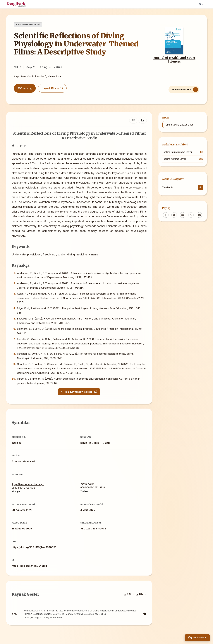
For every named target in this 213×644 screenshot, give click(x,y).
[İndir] (200, 187)
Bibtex (141, 597)
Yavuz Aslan (55, 76)
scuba (62, 255)
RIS (127, 597)
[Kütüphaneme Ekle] (184, 89)
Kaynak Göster (52, 88)
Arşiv (165, 117)
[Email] (199, 215)
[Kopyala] (144, 617)
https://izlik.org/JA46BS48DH (30, 568)
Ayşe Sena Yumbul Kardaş (29, 76)
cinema (94, 255)
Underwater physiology (27, 255)
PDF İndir (25, 88)
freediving (50, 255)
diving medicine (78, 255)
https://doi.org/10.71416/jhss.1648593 (35, 549)
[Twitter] (174, 215)
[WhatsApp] (191, 215)
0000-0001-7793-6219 (24, 490)
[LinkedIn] (183, 215)
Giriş (201, 4)
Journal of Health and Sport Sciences (174, 60)
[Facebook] (166, 215)
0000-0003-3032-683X (93, 489)
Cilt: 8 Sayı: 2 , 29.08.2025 (180, 125)
